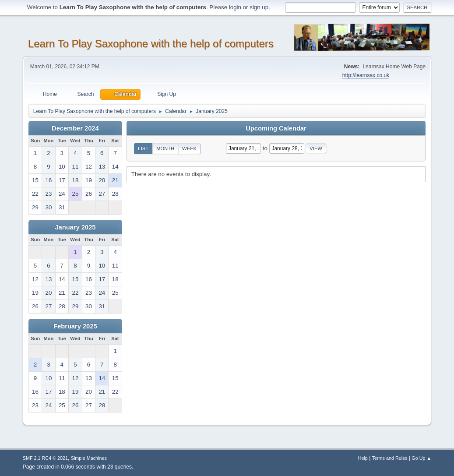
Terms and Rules (390, 458)
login (235, 7)
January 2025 (75, 227)
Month (165, 148)
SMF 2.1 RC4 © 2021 (45, 458)
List (143, 148)
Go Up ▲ (421, 458)
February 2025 (75, 326)
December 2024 (75, 128)
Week (189, 148)
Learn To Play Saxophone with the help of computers (151, 44)
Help (363, 458)
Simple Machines (89, 458)
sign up (259, 7)
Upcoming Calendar (276, 128)
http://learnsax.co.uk (366, 75)
